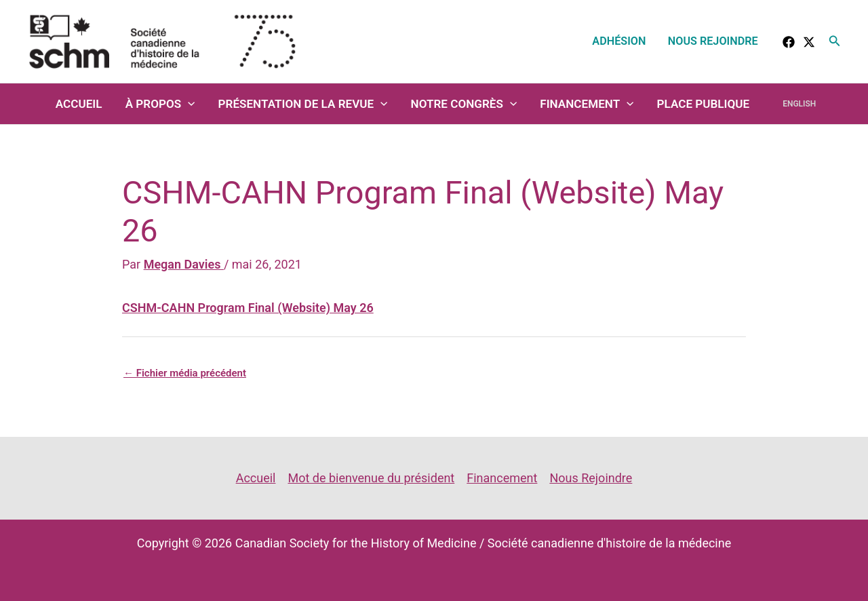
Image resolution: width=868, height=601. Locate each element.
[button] (835, 41)
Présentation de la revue (303, 104)
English (799, 104)
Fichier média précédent (185, 373)
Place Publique (704, 104)
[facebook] (789, 42)
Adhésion (619, 41)
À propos (160, 104)
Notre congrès (464, 104)
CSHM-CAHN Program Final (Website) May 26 (248, 308)
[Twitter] (809, 42)
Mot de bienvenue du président (371, 478)
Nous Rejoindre (713, 41)
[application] (188, 104)
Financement (587, 104)
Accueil (79, 104)
